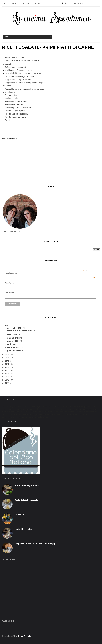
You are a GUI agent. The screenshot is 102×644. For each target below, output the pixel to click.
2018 (7, 361)
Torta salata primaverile (26, 500)
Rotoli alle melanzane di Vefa (21, 331)
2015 (7, 370)
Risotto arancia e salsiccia (16, 114)
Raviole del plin (11, 98)
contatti (14, 3)
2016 (7, 367)
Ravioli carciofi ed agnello (16, 101)
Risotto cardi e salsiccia (15, 117)
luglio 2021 (12, 335)
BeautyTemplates (26, 636)
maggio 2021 (13, 341)
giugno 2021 (13, 338)
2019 (7, 358)
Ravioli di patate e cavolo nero (18, 108)
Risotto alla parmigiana (15, 111)
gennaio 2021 (13, 350)
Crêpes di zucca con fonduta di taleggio (36, 544)
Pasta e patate (11, 95)
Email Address (50, 273)
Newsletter (40, 3)
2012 (7, 380)
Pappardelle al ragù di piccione (18, 79)
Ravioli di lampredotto (14, 104)
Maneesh (19, 515)
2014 (7, 373)
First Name (9, 283)
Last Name (9, 293)
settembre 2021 (15, 328)
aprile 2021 (12, 344)
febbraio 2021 (14, 347)
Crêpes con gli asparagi (15, 67)
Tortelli (8, 120)
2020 (7, 354)
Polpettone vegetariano (27, 485)
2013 (7, 377)
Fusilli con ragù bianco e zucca (18, 70)
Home (4, 3)
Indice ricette (26, 3)
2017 (7, 364)
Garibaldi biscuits (23, 529)
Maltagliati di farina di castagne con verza (23, 73)
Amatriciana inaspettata (15, 58)
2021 (7, 325)
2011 (7, 383)
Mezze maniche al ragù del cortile (19, 76)
